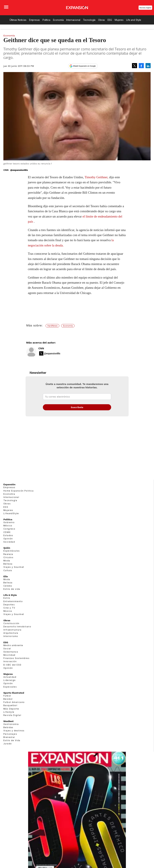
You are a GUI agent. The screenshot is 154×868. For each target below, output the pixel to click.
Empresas (34, 20)
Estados (8, 535)
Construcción (11, 623)
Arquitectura (11, 633)
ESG (110, 20)
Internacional (73, 20)
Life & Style (10, 595)
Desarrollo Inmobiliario (17, 627)
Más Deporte (11, 709)
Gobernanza (11, 652)
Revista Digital (145, 8)
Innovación (10, 661)
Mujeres (119, 20)
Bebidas (8, 727)
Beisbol (8, 699)
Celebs (8, 586)
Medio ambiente (13, 645)
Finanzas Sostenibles (16, 658)
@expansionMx (19, 170)
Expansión (9, 484)
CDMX (7, 532)
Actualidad (10, 677)
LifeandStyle (11, 513)
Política (46, 20)
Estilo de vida (12, 589)
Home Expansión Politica (18, 491)
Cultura (8, 570)
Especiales (10, 687)
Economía (58, 20)
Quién (7, 548)
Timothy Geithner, (96, 177)
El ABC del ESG (12, 665)
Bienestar (9, 737)
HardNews (52, 326)
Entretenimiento (13, 601)
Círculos (8, 557)
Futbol (7, 696)
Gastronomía (11, 724)
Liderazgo (10, 680)
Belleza (8, 564)
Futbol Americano (14, 702)
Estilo (7, 598)
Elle (6, 576)
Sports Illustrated (14, 693)
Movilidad (9, 655)
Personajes (10, 734)
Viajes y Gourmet (14, 567)
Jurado (8, 744)
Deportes (9, 605)
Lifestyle (9, 712)
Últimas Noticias (18, 20)
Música (8, 611)
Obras (101, 20)
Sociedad (9, 542)
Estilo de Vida (12, 740)
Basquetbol (10, 705)
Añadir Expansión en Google (84, 66)
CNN (41, 348)
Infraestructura (12, 630)
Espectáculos (12, 551)
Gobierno (9, 522)
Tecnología (89, 20)
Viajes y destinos (14, 731)
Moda (7, 561)
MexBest (8, 721)
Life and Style (134, 20)
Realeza (8, 554)
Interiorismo (11, 636)
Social (7, 649)
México (8, 526)
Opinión (8, 539)
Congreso (9, 529)
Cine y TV (9, 608)
